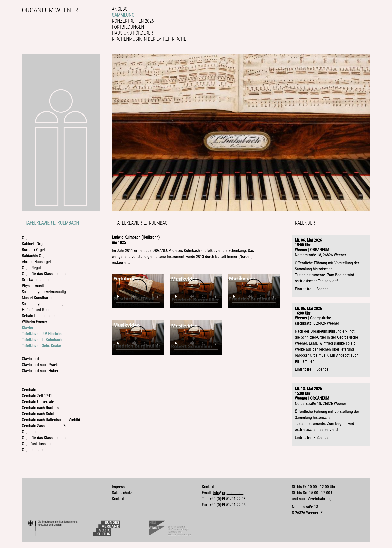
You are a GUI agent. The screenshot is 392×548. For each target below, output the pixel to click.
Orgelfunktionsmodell (39, 444)
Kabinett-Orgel (34, 244)
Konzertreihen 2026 (133, 21)
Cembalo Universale (38, 402)
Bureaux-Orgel (33, 250)
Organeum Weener (50, 10)
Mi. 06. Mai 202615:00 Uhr (308, 243)
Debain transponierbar (40, 316)
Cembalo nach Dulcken (40, 414)
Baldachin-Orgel (35, 256)
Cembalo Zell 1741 (37, 396)
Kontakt (118, 499)
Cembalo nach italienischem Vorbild (51, 420)
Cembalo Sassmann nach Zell (46, 426)
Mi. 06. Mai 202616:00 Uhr (308, 311)
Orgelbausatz (33, 450)
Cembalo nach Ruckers (40, 408)
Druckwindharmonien (39, 280)
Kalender (305, 223)
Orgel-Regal (31, 268)
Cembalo (29, 390)
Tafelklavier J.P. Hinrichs (42, 334)
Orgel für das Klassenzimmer (45, 274)
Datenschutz (122, 493)
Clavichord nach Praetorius (44, 365)
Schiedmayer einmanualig (43, 304)
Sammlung (123, 15)
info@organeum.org (229, 493)
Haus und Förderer (132, 33)
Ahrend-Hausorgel (36, 262)
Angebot (121, 9)
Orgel (26, 238)
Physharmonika (34, 286)
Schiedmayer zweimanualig (44, 292)
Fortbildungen (128, 27)
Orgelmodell (32, 432)
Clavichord (30, 359)
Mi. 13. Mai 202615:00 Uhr (308, 391)
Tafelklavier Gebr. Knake (41, 346)
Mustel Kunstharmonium (42, 298)
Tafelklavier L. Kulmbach (52, 223)
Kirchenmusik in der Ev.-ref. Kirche (149, 39)
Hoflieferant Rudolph (39, 310)
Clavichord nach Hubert (41, 371)
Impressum (121, 487)
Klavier (28, 328)
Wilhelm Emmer (35, 322)
